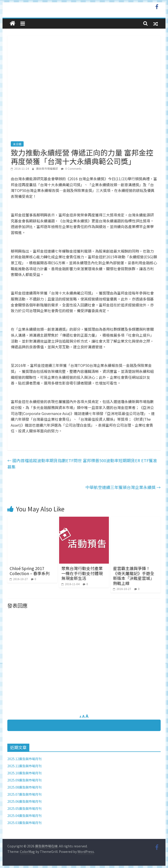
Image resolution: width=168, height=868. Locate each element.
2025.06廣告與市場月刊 (24, 801)
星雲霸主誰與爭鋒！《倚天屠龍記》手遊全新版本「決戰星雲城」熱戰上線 (134, 576)
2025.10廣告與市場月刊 (24, 773)
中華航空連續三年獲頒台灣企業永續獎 (123, 487)
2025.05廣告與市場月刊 (24, 808)
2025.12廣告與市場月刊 (24, 759)
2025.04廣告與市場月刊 (24, 816)
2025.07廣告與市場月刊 (24, 794)
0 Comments (71, 168)
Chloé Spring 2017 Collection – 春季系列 (30, 571)
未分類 (17, 144)
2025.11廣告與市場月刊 (24, 766)
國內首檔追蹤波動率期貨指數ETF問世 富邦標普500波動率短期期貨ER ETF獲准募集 (82, 464)
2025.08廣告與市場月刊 (24, 787)
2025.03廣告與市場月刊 (24, 823)
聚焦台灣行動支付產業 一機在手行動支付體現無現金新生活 (82, 573)
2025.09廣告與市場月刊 (24, 780)
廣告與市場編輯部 (47, 168)
